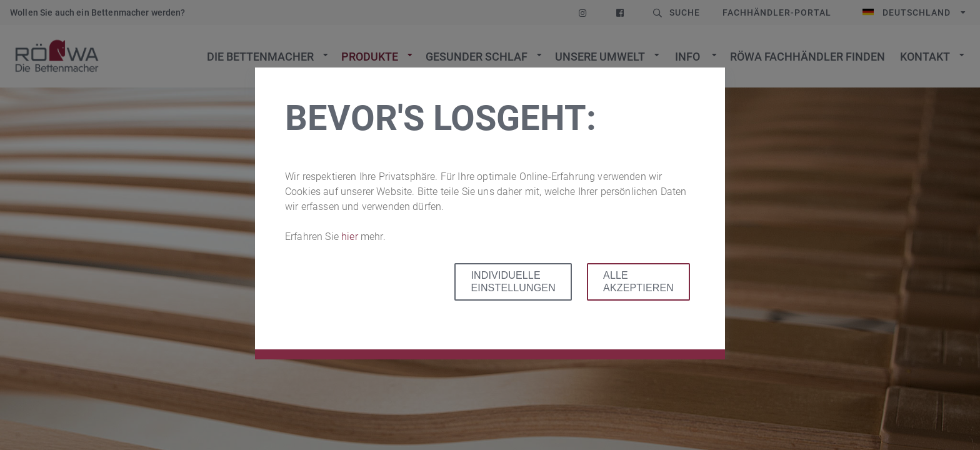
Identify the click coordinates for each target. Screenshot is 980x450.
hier (351, 237)
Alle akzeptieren (638, 282)
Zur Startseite (57, 56)
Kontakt (925, 57)
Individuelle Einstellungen (513, 282)
